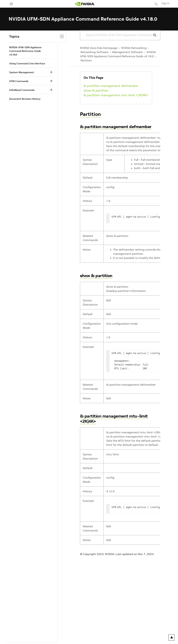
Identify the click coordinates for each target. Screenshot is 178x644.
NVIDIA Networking (134, 48)
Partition (86, 60)
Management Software (128, 52)
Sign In (165, 3)
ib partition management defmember (111, 86)
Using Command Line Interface (27, 63)
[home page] (85, 4)
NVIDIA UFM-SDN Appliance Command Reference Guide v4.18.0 (25, 51)
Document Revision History (25, 99)
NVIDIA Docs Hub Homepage (99, 48)
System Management (22, 72)
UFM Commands (19, 81)
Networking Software (94, 52)
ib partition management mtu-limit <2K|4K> (116, 95)
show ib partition (96, 90)
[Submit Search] (153, 35)
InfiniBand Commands (22, 90)
